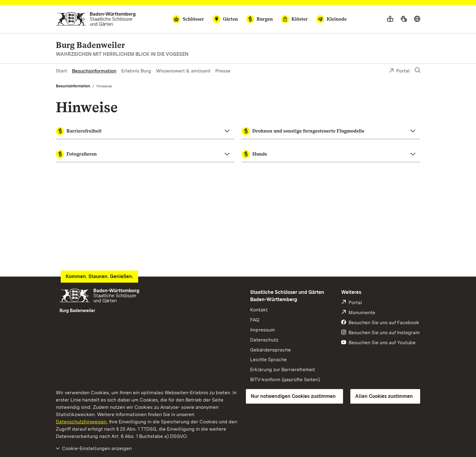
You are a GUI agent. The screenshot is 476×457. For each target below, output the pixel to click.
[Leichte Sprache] (390, 19)
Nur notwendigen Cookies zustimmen (293, 396)
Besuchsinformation (94, 71)
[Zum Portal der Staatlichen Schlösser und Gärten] (96, 19)
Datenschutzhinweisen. (82, 422)
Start (61, 71)
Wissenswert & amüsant (183, 71)
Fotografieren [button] (76, 154)
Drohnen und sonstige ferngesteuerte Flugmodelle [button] (303, 131)
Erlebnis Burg (136, 71)
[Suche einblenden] (417, 70)
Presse (223, 71)
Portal (399, 71)
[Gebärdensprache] (404, 19)
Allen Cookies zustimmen (384, 396)
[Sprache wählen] (417, 19)
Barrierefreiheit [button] (79, 131)
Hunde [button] (254, 154)
